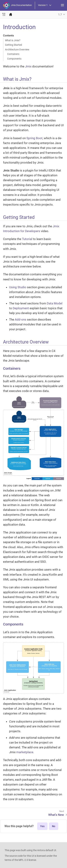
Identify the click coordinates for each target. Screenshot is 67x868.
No (54, 826)
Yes (42, 826)
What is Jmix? (13, 40)
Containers (13, 54)
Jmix (28, 66)
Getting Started (13, 45)
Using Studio (18, 287)
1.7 (60, 15)
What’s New (56, 815)
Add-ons (21, 319)
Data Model (55, 303)
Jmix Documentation (17, 5)
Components (14, 59)
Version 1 (45, 5)
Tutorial (27, 239)
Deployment (21, 308)
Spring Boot (34, 138)
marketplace (25, 752)
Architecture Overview (17, 50)
